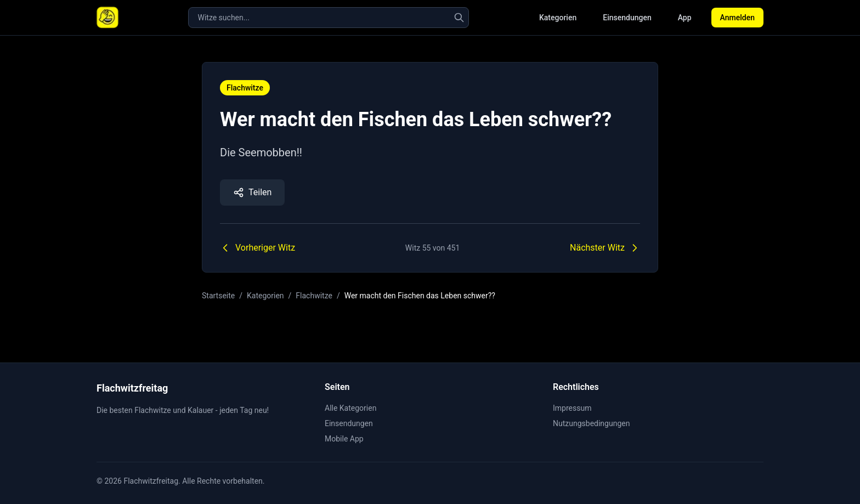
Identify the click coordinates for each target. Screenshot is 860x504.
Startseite (218, 296)
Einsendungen (627, 18)
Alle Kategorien (350, 408)
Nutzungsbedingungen (591, 423)
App (685, 18)
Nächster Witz (605, 248)
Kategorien (558, 18)
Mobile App (344, 439)
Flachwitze (245, 88)
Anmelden (737, 18)
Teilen (252, 192)
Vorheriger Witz (258, 248)
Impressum (572, 408)
